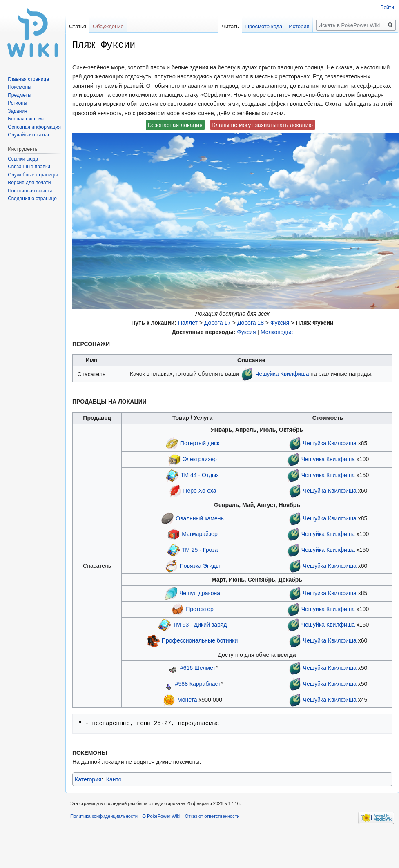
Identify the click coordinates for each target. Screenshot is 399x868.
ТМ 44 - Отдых (200, 475)
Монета (187, 699)
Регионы (17, 103)
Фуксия (280, 323)
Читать (230, 26)
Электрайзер (199, 459)
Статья (78, 26)
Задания (17, 111)
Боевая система (26, 119)
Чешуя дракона (200, 593)
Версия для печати (29, 183)
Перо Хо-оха (199, 491)
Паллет (188, 323)
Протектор (199, 609)
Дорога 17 (217, 323)
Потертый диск (200, 443)
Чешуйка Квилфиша (282, 374)
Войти (387, 7)
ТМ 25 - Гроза (200, 550)
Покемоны (20, 87)
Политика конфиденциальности (104, 816)
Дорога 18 (251, 323)
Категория (88, 779)
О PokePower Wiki (161, 816)
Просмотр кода (264, 26)
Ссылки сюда (23, 159)
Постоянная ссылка (30, 191)
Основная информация (34, 127)
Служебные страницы (33, 175)
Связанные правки (29, 167)
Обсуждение (108, 26)
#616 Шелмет (198, 668)
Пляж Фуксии (315, 323)
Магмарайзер (199, 534)
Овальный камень (200, 518)
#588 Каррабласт (198, 684)
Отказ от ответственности (212, 816)
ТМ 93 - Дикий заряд (200, 625)
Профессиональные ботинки (200, 640)
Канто (114, 779)
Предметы (19, 95)
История (299, 26)
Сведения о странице (32, 199)
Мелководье (277, 332)
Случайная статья (28, 135)
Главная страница (28, 79)
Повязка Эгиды (200, 565)
